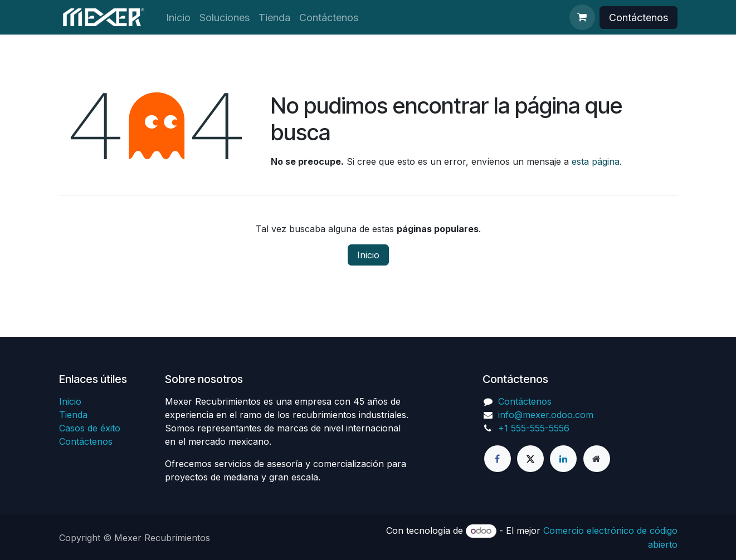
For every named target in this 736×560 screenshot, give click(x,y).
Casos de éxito (90, 428)
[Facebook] (498, 459)
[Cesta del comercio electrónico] (582, 17)
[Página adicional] (597, 459)
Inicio (368, 255)
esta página (596, 161)
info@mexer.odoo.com (546, 415)
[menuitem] (178, 18)
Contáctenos (638, 18)
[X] (530, 459)
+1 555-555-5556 (534, 428)
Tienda (73, 415)
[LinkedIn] (563, 459)
